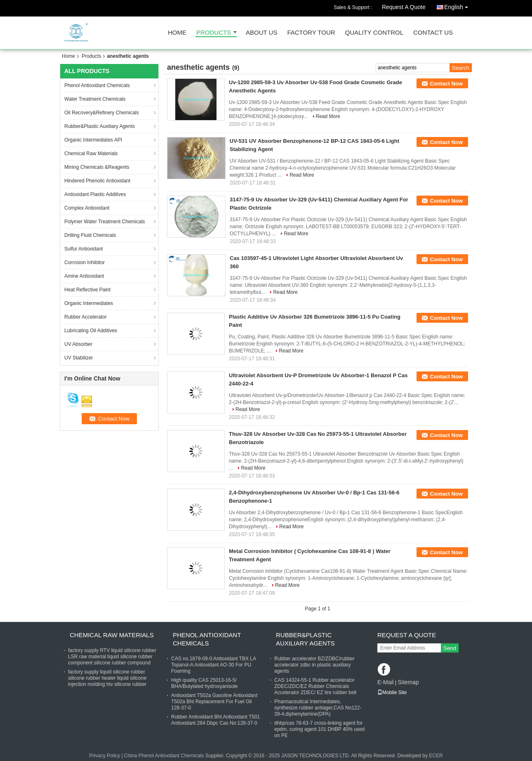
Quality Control (374, 33)
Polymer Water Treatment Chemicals (105, 222)
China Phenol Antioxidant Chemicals (164, 756)
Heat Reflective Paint (87, 290)
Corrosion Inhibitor (85, 262)
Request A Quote (404, 7)
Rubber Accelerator (86, 317)
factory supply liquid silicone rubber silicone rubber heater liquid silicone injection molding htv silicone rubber (107, 678)
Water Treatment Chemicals (95, 99)
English (458, 6)
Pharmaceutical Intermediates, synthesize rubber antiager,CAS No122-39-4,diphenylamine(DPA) (318, 708)
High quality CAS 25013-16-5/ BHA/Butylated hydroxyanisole (204, 683)
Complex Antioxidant (87, 208)
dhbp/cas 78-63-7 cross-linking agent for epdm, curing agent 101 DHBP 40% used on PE (319, 729)
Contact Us (433, 33)
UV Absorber (78, 344)
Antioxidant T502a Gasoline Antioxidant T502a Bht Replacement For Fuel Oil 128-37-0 (214, 702)
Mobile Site (392, 692)
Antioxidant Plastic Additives (95, 194)
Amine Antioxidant (84, 276)
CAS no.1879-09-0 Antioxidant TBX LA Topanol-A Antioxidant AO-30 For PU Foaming (213, 665)
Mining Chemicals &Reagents (97, 167)
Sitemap (408, 682)
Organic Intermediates (89, 303)
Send (450, 648)
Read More (328, 116)
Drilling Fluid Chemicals (90, 235)
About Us (261, 33)
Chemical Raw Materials (91, 154)
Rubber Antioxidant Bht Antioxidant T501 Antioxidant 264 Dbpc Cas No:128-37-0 (215, 720)
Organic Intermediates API (93, 140)
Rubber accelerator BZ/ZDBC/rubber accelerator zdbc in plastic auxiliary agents (314, 665)
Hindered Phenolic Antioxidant (97, 181)
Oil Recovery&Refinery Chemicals (102, 113)
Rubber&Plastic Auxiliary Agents (100, 126)
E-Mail (386, 682)
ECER (436, 756)
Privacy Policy (105, 756)
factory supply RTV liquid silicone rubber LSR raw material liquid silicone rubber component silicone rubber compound (112, 657)
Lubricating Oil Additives (91, 331)
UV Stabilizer (79, 358)
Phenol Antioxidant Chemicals (97, 85)
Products (214, 33)
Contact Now (446, 84)
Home (177, 33)
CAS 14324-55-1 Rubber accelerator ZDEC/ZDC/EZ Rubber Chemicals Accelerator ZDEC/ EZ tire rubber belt (315, 686)
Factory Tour (311, 33)
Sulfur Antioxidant (84, 249)
